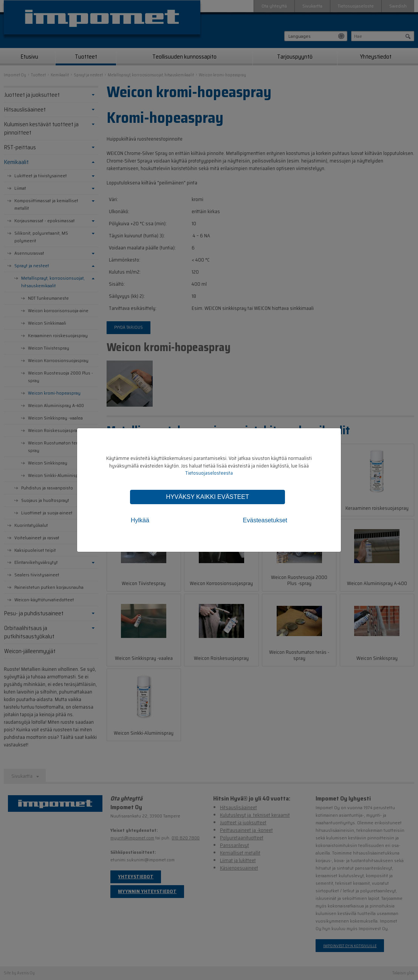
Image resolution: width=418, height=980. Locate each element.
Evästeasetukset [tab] (265, 520)
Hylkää (140, 520)
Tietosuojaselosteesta (209, 473)
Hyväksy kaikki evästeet (207, 497)
